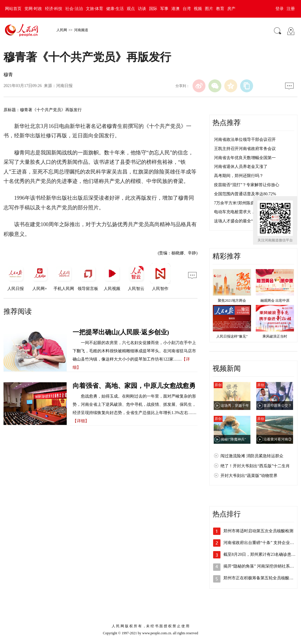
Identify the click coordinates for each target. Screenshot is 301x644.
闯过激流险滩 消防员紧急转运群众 (252, 456)
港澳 (175, 9)
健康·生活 (115, 9)
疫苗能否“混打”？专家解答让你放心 (247, 185)
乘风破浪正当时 (275, 336)
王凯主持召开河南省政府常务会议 (245, 149)
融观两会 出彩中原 (275, 301)
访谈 (142, 9)
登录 (280, 9)
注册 (291, 9)
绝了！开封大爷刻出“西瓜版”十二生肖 (255, 466)
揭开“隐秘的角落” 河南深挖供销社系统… (261, 566)
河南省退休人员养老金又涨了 (241, 167)
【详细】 (81, 421)
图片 (209, 9)
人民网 (62, 30)
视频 (198, 9)
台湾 (187, 9)
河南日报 (64, 86)
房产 (231, 9)
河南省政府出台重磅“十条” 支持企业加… (261, 543)
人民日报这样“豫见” (232, 336)
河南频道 (81, 30)
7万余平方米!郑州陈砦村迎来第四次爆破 (251, 203)
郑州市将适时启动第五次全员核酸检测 (258, 531)
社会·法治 (74, 9)
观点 (131, 9)
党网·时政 (33, 9)
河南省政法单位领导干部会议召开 (245, 140)
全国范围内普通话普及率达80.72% (245, 194)
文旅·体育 (95, 9)
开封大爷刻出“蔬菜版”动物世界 (249, 476)
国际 (153, 9)
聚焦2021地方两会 (232, 301)
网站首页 (13, 9)
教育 (220, 9)
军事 (164, 9)
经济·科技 (54, 9)
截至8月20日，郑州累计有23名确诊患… (259, 554)
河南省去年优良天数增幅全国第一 (245, 158)
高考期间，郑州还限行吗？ (239, 176)
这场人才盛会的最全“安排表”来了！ (247, 221)
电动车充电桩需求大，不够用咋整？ (247, 212)
